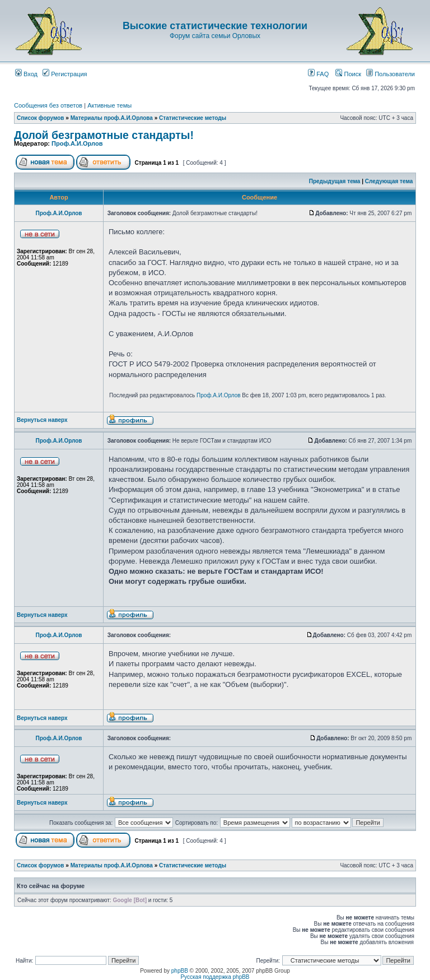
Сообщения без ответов (48, 105)
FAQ (318, 74)
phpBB (180, 971)
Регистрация (65, 74)
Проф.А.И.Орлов (77, 143)
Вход (26, 74)
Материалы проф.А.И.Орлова (112, 118)
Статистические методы (193, 118)
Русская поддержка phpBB (215, 977)
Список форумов (41, 118)
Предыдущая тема (335, 181)
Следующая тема (389, 181)
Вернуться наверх (42, 420)
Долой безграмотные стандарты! (104, 135)
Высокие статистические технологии (215, 26)
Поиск (348, 74)
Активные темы (109, 105)
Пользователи (391, 74)
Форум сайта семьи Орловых (215, 36)
